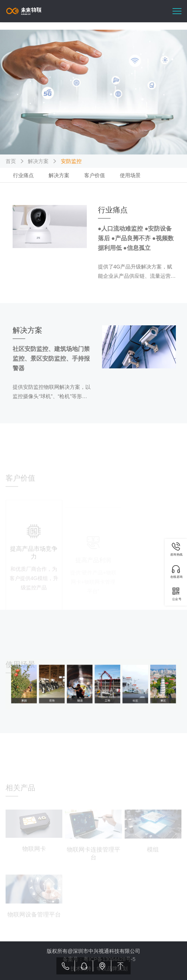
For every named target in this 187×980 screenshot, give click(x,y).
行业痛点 (23, 175)
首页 (11, 161)
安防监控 (71, 161)
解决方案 (38, 161)
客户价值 (95, 175)
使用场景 (130, 175)
